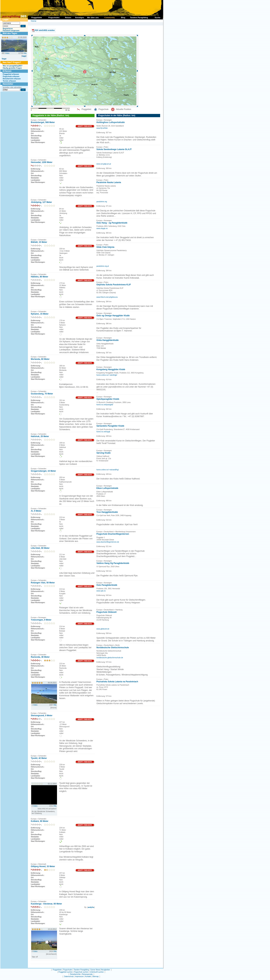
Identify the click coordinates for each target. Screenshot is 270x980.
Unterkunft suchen (97, 972)
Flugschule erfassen (11, 76)
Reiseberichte (75, 974)
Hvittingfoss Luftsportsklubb (111, 122)
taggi (24, 56)
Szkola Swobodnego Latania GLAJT (114, 149)
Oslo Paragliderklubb (107, 585)
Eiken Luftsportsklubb (107, 488)
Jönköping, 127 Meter (41, 202)
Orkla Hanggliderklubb (108, 340)
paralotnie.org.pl (103, 266)
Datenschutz (69, 976)
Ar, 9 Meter (36, 511)
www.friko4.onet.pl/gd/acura (107, 297)
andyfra (91, 907)
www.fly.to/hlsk (102, 128)
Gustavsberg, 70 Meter (42, 394)
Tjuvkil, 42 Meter (39, 758)
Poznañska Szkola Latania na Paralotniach (117, 682)
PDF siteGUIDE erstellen (45, 30)
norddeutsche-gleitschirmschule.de (110, 658)
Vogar (4, 59)
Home (34, 21)
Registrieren (8, 29)
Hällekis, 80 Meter (40, 277)
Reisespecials (87, 974)
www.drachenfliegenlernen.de (108, 542)
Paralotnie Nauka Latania (109, 182)
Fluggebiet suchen (66, 972)
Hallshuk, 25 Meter (40, 436)
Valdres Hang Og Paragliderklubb (113, 563)
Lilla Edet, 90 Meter (40, 548)
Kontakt (88, 976)
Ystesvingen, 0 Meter (41, 620)
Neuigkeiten (105, 970)
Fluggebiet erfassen (11, 74)
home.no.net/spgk (103, 432)
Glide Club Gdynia (105, 247)
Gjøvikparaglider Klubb (108, 399)
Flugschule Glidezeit (107, 612)
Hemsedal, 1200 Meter (42, 162)
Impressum (79, 976)
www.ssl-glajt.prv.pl (104, 164)
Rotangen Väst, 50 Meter (43, 583)
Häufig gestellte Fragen (12, 68)
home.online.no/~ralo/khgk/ (107, 375)
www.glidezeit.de (103, 629)
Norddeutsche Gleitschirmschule (113, 648)
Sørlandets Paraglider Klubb (110, 426)
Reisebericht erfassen (12, 79)
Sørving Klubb (103, 453)
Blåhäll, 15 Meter (39, 242)
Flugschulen (68, 970)
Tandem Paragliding (81, 970)
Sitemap (95, 976)
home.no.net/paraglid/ (105, 405)
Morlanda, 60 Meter (40, 359)
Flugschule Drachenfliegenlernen (113, 534)
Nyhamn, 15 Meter (40, 314)
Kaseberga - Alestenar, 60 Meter (46, 904)
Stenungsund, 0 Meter (42, 716)
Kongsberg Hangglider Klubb (111, 369)
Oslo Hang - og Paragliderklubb (112, 223)
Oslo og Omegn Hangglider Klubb (113, 316)
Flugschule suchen (81, 972)
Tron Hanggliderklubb (107, 512)
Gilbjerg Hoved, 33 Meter (43, 866)
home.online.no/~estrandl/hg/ (108, 470)
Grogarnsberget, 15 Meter (43, 471)
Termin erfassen (9, 81)
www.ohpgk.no (102, 228)
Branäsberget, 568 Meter (43, 122)
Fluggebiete (57, 970)
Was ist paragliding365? (13, 66)
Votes (7, 53)
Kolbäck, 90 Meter (40, 821)
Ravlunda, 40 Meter (40, 657)
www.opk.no (101, 591)
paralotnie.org (102, 202)
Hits (25, 53)
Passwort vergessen (11, 31)
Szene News (95, 970)
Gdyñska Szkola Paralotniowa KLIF (114, 285)
